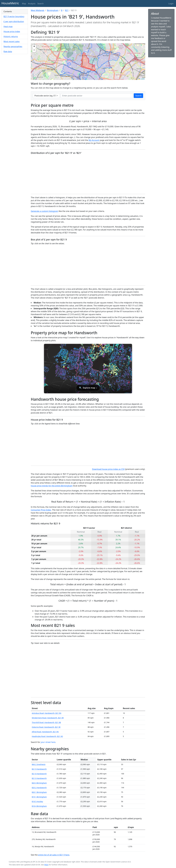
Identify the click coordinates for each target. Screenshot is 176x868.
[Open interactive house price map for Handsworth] (88, 369)
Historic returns (11, 36)
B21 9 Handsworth (39, 769)
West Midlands (38, 10)
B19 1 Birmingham (39, 797)
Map (24, 4)
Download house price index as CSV (108, 469)
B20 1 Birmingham (39, 792)
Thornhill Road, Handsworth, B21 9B (46, 722)
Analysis (32, 4)
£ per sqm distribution (14, 21)
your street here (48, 742)
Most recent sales (12, 41)
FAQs (46, 865)
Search (138, 96)
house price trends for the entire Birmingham (52, 486)
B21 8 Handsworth (39, 774)
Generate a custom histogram (44, 211)
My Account (94, 140)
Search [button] (41, 4)
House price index (12, 31)
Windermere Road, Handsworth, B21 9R (48, 718)
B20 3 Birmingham (39, 783)
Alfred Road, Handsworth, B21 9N (45, 732)
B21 (67, 10)
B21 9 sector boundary (14, 16)
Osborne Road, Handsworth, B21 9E (46, 727)
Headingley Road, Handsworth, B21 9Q (47, 736)
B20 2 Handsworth (39, 788)
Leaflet (141, 79)
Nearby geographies (13, 46)
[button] (34, 47)
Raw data (8, 51)
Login (171, 4)
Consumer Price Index (41, 510)
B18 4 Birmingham (39, 806)
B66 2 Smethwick (39, 764)
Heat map (8, 26)
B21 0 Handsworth (39, 778)
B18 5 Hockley (37, 801)
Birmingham (53, 10)
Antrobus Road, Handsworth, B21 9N (47, 713)
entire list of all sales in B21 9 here (54, 855)
